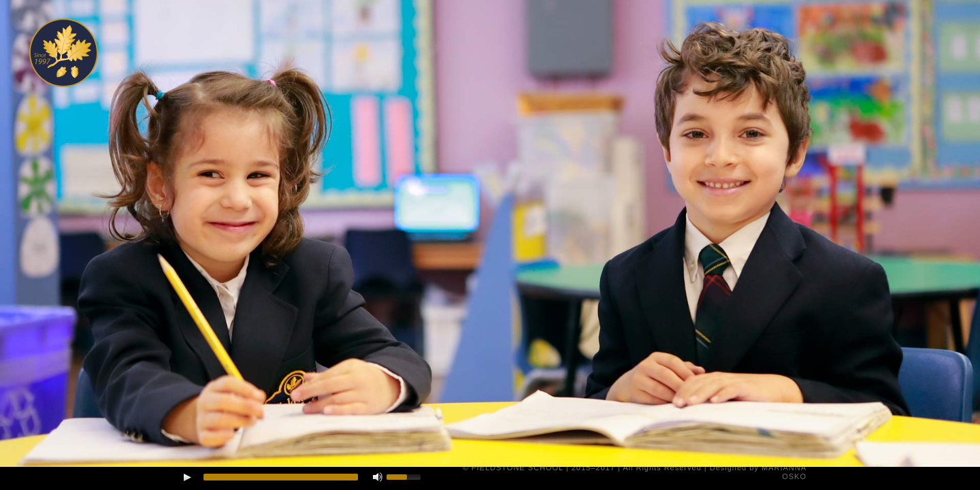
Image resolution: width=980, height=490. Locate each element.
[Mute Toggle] (378, 477)
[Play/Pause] (187, 477)
